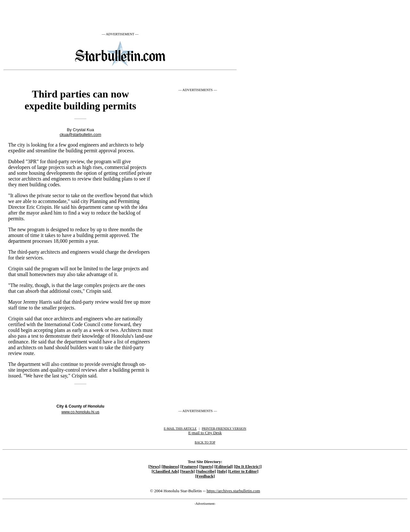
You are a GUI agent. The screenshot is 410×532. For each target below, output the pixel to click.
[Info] (222, 471)
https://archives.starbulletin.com (233, 491)
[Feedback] (205, 476)
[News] (154, 467)
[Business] (170, 467)
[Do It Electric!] (248, 467)
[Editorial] (224, 467)
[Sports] (206, 467)
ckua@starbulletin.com (80, 135)
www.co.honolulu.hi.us (81, 412)
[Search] (187, 471)
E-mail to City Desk (205, 433)
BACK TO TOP (205, 442)
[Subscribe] (206, 471)
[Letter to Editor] (243, 471)
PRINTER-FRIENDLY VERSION (224, 429)
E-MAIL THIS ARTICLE (180, 429)
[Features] (189, 467)
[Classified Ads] (165, 471)
